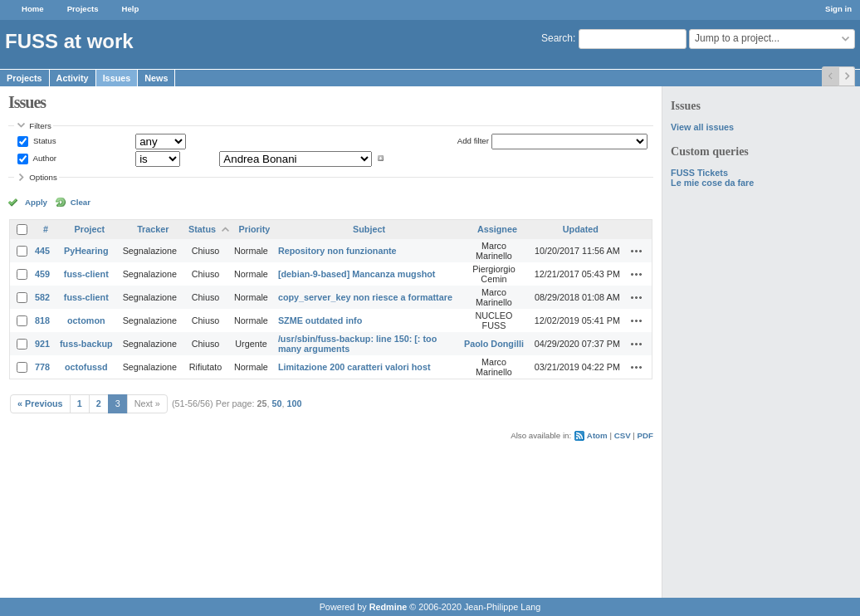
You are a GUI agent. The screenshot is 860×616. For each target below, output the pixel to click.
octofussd (86, 367)
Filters (40, 126)
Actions (637, 251)
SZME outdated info (320, 320)
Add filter (473, 141)
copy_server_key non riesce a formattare (365, 297)
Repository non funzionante (337, 251)
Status (43, 141)
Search (557, 38)
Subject (369, 229)
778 (42, 367)
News (156, 78)
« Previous (40, 403)
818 (42, 320)
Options (43, 177)
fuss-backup (86, 344)
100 (295, 403)
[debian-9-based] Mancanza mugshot (357, 274)
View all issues (702, 127)
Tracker (153, 229)
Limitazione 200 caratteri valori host (354, 367)
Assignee (497, 229)
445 (42, 251)
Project (90, 229)
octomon (86, 320)
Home (33, 9)
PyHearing (86, 251)
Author (44, 158)
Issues (117, 78)
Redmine (388, 607)
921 (42, 344)
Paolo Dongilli (494, 344)
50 (277, 403)
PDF (645, 435)
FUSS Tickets (699, 173)
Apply (36, 202)
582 (42, 297)
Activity (73, 78)
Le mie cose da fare (712, 183)
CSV (623, 435)
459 (42, 274)
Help (131, 9)
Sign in (838, 9)
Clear (81, 202)
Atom (597, 435)
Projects (83, 9)
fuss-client (86, 274)
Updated (581, 229)
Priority (255, 229)
